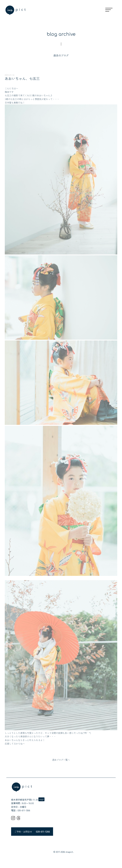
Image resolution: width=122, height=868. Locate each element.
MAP (41, 799)
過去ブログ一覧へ (61, 760)
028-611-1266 (24, 810)
